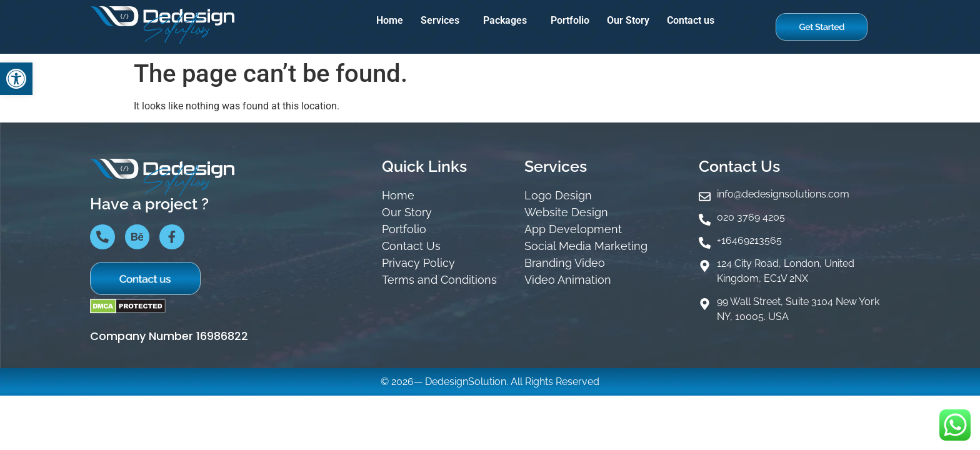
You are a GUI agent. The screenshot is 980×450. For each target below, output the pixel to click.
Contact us (691, 20)
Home (390, 20)
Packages (505, 20)
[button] (443, 21)
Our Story (628, 20)
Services (440, 20)
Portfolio (570, 20)
